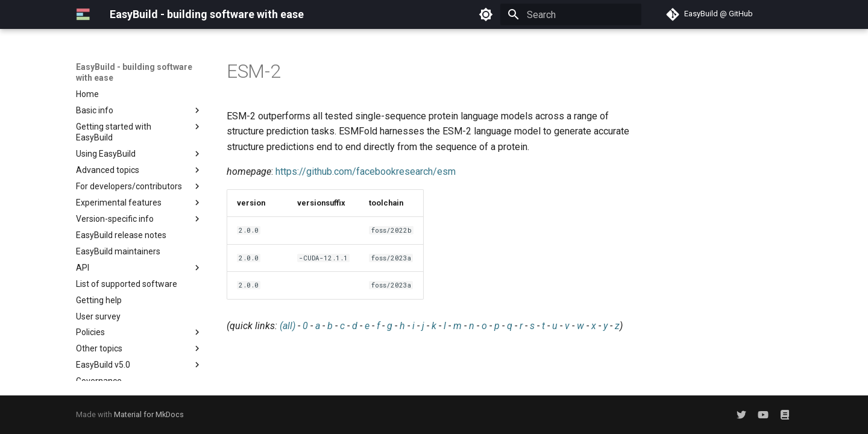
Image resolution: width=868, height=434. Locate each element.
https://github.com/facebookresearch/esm (366, 171)
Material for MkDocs (149, 414)
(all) (288, 326)
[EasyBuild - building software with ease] (83, 14)
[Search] (571, 14)
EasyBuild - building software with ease (134, 72)
